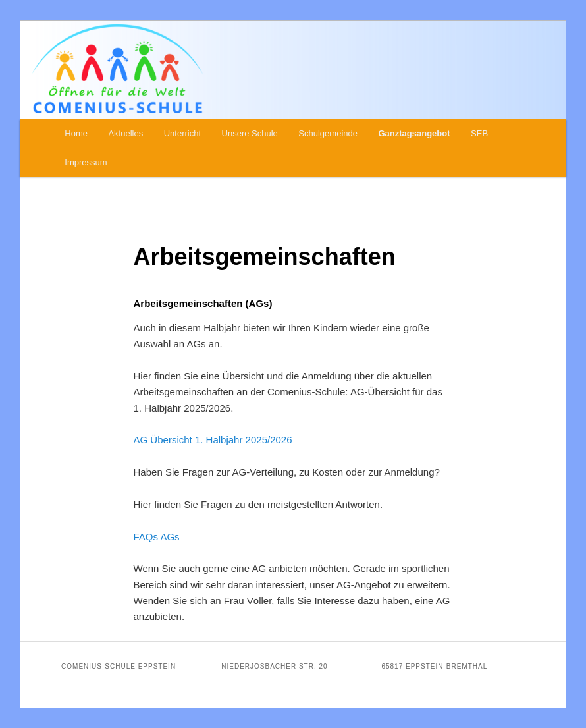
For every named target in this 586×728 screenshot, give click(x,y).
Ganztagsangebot (414, 133)
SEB (479, 133)
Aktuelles (125, 133)
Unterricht (182, 133)
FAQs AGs (157, 537)
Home (76, 133)
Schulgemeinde (328, 133)
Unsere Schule (250, 133)
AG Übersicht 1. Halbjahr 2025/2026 (213, 440)
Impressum (86, 162)
